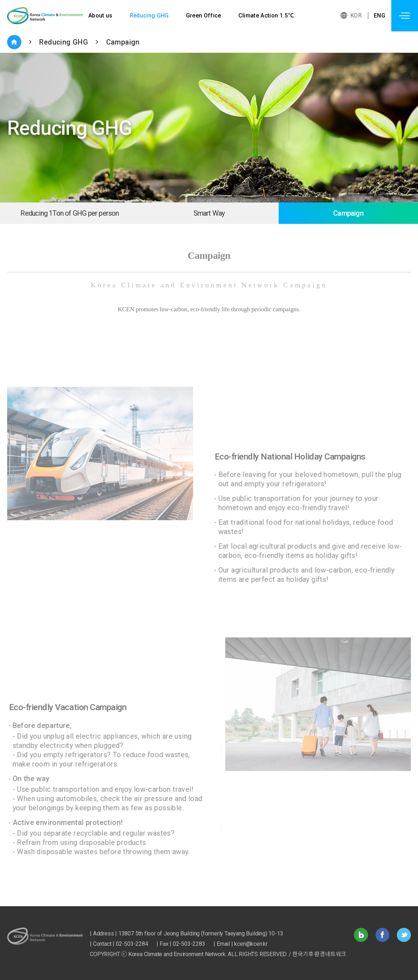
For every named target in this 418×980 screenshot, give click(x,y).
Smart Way (209, 213)
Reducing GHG (149, 16)
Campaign (123, 42)
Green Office (204, 16)
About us (100, 16)
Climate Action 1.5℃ (267, 16)
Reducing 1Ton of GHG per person (69, 213)
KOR (356, 16)
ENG (380, 16)
